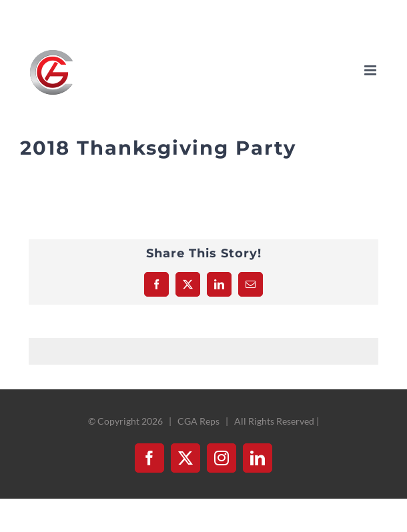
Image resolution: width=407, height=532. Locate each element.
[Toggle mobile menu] (371, 70)
